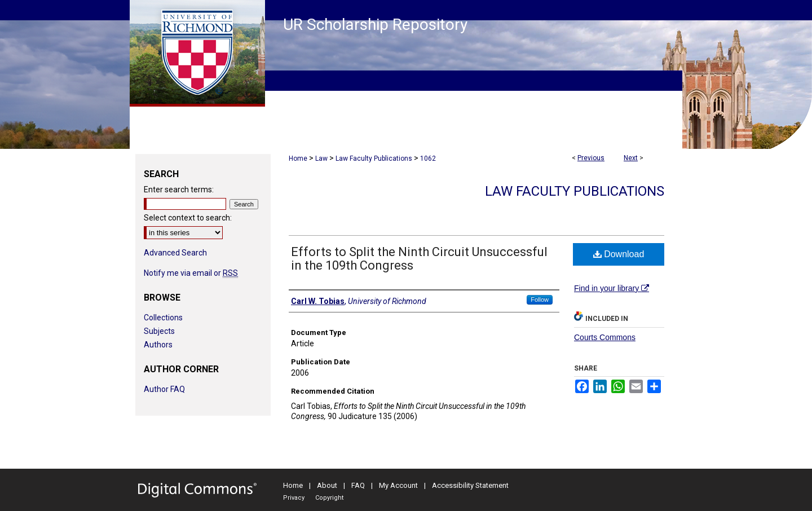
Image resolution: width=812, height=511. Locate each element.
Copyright (329, 498)
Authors (158, 345)
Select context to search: (188, 218)
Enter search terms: (179, 190)
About (327, 485)
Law (321, 158)
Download (619, 254)
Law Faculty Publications (374, 158)
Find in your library (612, 288)
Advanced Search (175, 253)
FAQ (358, 485)
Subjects (159, 331)
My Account (398, 485)
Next (631, 158)
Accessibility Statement (470, 485)
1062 (428, 158)
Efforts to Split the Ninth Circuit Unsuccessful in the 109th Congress (419, 259)
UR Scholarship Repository (375, 25)
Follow (540, 299)
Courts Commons (605, 337)
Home (298, 158)
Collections (163, 318)
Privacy (294, 498)
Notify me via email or (191, 273)
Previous (591, 158)
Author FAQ (164, 389)
